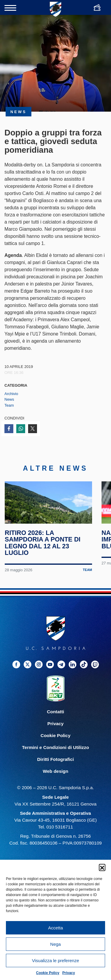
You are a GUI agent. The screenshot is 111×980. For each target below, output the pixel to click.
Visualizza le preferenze (55, 961)
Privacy (69, 973)
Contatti (55, 721)
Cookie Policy (48, 973)
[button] (102, 867)
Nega (56, 944)
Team (9, 405)
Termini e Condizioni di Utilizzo (55, 757)
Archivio (11, 394)
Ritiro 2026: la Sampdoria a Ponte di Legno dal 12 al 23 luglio (43, 552)
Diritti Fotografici (56, 768)
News (9, 399)
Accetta (55, 928)
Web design (55, 780)
